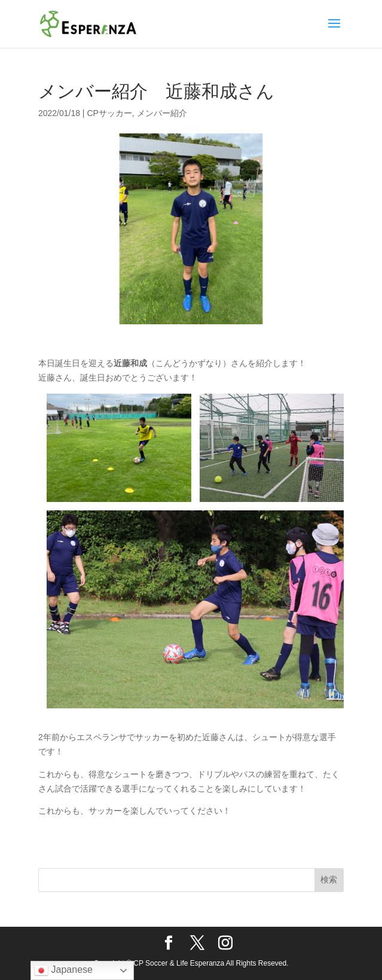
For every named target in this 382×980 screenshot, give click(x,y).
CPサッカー (109, 113)
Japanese (63, 970)
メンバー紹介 (162, 113)
